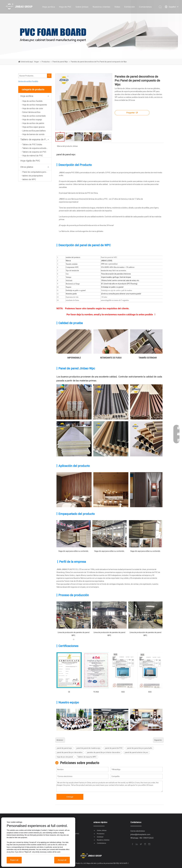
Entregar (70, 797)
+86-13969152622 (146, 838)
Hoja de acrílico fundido (32, 101)
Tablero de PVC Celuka (32, 145)
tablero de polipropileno (33, 176)
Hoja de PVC (65, 7)
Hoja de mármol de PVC (33, 156)
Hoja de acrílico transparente (35, 105)
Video (117, 7)
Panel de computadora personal (36, 172)
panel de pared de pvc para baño (140, 748)
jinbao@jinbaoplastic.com (140, 834)
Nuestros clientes (101, 7)
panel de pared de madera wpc (88, 748)
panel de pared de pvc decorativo (70, 752)
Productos (101, 834)
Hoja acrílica (49, 7)
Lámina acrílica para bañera (34, 131)
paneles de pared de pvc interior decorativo (104, 752)
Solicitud (100, 837)
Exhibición (130, 7)
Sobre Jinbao (82, 7)
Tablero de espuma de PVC (34, 139)
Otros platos (27, 167)
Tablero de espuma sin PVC (34, 152)
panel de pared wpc (64, 748)
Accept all (62, 860)
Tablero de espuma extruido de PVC (37, 148)
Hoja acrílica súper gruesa (33, 127)
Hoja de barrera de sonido (33, 134)
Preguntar (132, 113)
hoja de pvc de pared (65, 757)
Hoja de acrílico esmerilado (34, 116)
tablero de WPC (29, 179)
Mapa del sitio (91, 863)
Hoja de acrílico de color (33, 108)
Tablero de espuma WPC (87, 757)
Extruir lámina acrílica (31, 112)
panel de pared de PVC (114, 748)
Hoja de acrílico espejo (32, 120)
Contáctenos (145, 7)
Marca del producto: (65, 146)
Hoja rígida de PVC (30, 161)
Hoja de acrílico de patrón (33, 123)
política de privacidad (105, 863)
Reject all (14, 860)
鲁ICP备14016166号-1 (121, 863)
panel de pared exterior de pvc (136, 752)
